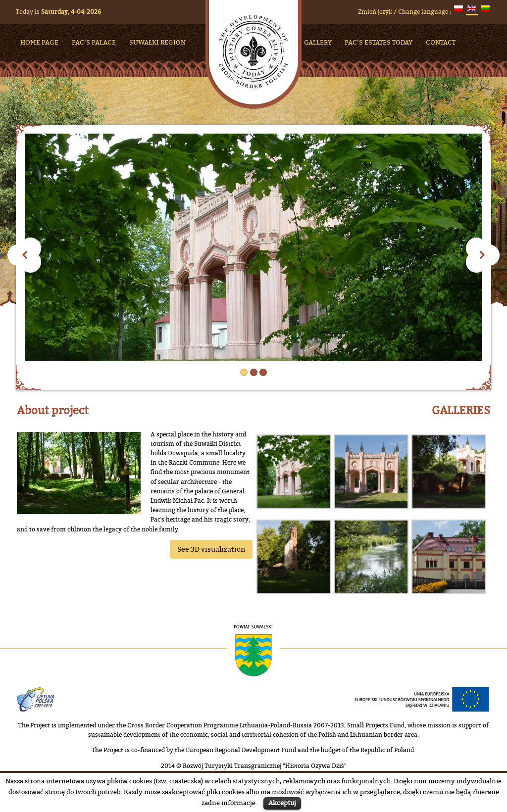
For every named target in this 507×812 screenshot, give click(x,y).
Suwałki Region (157, 42)
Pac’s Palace (94, 42)
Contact (441, 42)
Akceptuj (282, 803)
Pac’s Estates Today (379, 42)
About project (53, 410)
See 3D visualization (211, 549)
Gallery (318, 42)
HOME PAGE (39, 42)
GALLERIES (461, 410)
